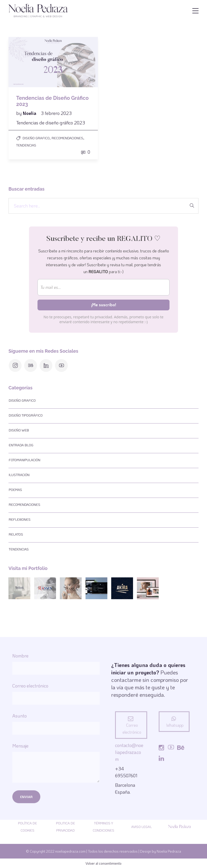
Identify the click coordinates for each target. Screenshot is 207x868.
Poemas (15, 490)
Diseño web (19, 430)
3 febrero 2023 (56, 113)
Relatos (16, 534)
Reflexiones (20, 519)
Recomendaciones (67, 138)
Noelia (30, 113)
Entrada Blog (21, 445)
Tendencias (26, 145)
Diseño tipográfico (26, 415)
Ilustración (19, 475)
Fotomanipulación (25, 460)
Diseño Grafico (36, 138)
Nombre (56, 788)
